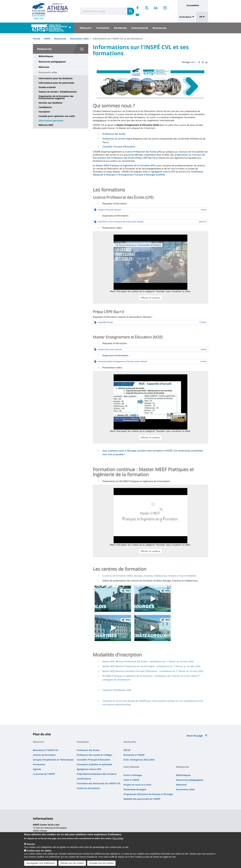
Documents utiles (79, 39)
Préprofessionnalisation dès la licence (97, 774)
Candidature (45, 107)
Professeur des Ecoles (88, 750)
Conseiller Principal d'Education (93, 760)
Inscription (44, 112)
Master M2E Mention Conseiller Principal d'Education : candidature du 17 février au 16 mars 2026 (153, 671)
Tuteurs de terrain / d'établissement (58, 92)
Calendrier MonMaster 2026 (117, 690)
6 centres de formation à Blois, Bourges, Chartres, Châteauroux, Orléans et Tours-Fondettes (149, 576)
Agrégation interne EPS (89, 769)
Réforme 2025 (46, 125)
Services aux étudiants (50, 103)
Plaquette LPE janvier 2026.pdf (109, 210)
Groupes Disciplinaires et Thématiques (53, 760)
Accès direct (185, 17)
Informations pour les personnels (56, 83)
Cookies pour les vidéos (39, 851)
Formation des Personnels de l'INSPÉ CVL (99, 783)
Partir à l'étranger (133, 775)
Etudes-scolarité (47, 87)
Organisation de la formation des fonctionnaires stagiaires (56, 97)
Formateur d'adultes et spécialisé (94, 764)
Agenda (37, 769)
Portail (36, 39)
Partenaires (39, 764)
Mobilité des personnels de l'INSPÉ (142, 799)
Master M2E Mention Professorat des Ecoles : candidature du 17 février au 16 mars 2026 (148, 661)
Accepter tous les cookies (101, 863)
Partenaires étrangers (135, 789)
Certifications (84, 779)
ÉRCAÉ (127, 750)
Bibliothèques (46, 56)
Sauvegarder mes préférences (41, 863)
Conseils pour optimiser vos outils (57, 116)
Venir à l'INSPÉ (131, 780)
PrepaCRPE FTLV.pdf (105, 322)
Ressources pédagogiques (52, 62)
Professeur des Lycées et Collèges (94, 755)
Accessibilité (193, 5)
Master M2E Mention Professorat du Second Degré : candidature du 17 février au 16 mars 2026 (151, 666)
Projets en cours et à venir (137, 785)
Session (31, 844)
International (140, 28)
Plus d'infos (118, 838)
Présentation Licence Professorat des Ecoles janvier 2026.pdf (121, 222)
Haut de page (195, 736)
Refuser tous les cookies (72, 863)
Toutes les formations (88, 788)
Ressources (159, 28)
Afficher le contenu (150, 298)
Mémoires (44, 67)
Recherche (120, 28)
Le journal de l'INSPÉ (44, 774)
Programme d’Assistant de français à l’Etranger (148, 794)
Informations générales (51, 121)
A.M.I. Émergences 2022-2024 (139, 760)
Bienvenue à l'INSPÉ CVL (46, 750)
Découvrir (86, 28)
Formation (103, 28)
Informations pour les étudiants (56, 78)
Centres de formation (44, 755)
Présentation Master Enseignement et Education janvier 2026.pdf (122, 361)
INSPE (47, 39)
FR (202, 17)
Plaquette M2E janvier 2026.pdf (110, 349)
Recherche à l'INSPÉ (134, 755)
